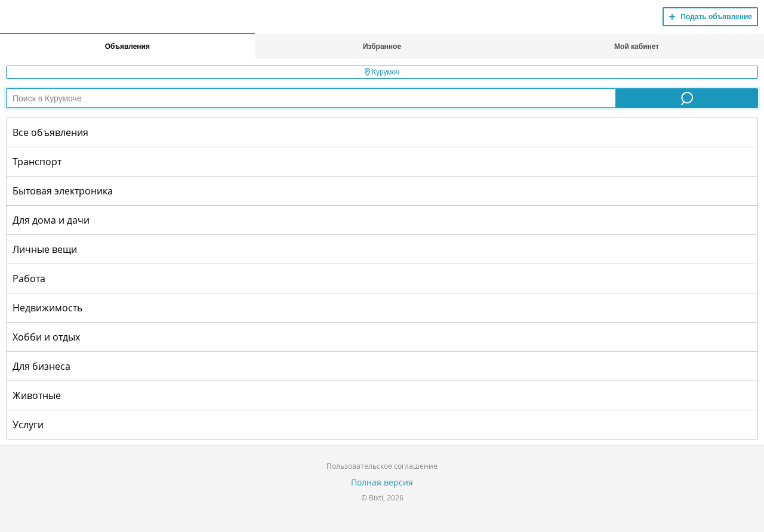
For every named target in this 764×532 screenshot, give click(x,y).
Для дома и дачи (51, 220)
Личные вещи (45, 249)
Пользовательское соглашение (382, 466)
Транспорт (37, 162)
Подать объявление (716, 17)
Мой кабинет (637, 47)
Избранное (382, 47)
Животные (37, 395)
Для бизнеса (41, 366)
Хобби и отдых (46, 337)
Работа (29, 279)
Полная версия (382, 482)
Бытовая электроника (63, 191)
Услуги (28, 425)
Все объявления (50, 132)
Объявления (127, 47)
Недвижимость (47, 308)
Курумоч (382, 72)
